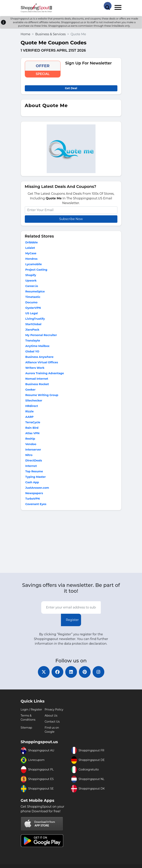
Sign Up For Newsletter (88, 63)
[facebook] (57, 672)
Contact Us (52, 722)
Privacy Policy (54, 710)
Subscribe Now (71, 219)
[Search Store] (108, 6)
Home (26, 34)
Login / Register (31, 710)
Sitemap (26, 728)
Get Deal (71, 88)
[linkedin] (71, 672)
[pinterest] (85, 672)
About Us (51, 716)
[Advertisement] (71, 542)
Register (72, 620)
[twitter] (44, 672)
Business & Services (50, 34)
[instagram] (98, 672)
